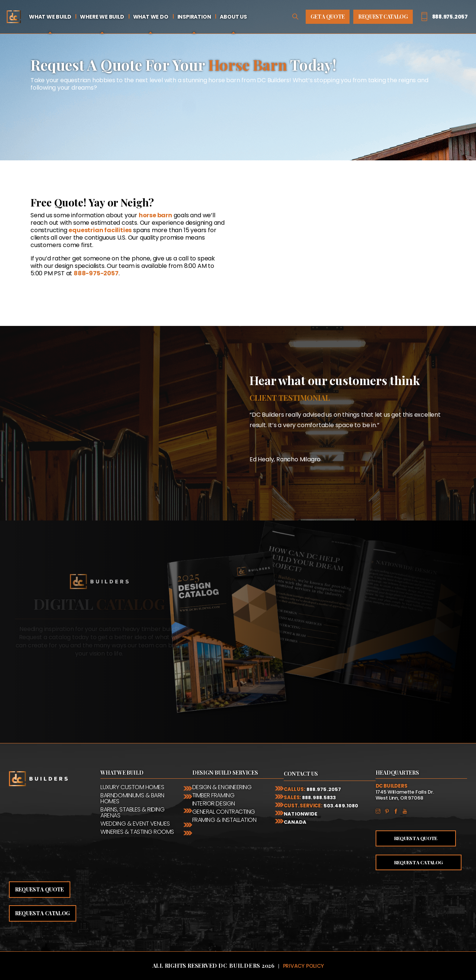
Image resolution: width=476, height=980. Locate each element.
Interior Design (214, 804)
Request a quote (40, 889)
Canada (295, 822)
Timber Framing (213, 795)
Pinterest (389, 811)
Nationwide (300, 814)
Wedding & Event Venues (135, 824)
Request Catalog (383, 17)
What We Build (50, 17)
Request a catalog (43, 913)
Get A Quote (328, 17)
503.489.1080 (341, 806)
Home (14, 17)
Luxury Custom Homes (132, 787)
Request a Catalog (419, 862)
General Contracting (224, 812)
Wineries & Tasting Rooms (137, 832)
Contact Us (301, 774)
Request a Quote (416, 838)
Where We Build (102, 17)
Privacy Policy (303, 966)
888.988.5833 (319, 798)
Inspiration (194, 17)
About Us (233, 17)
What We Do (151, 17)
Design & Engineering (222, 787)
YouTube (407, 811)
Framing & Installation (224, 820)
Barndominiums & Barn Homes (132, 798)
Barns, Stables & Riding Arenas (132, 813)
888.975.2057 (324, 789)
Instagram (380, 811)
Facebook (398, 811)
